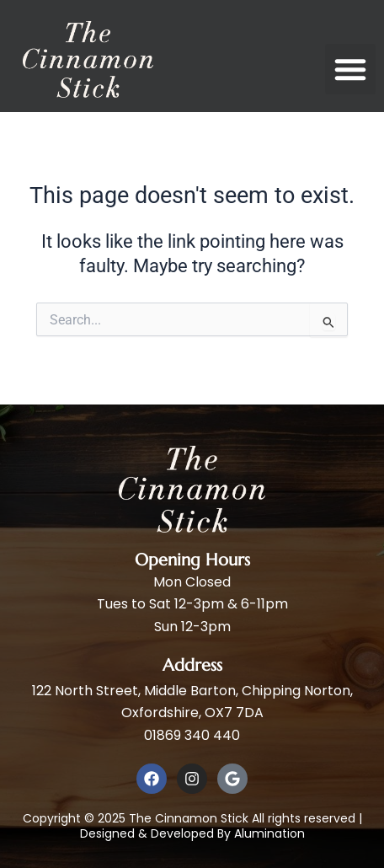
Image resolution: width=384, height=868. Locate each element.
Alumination (269, 833)
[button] (350, 69)
